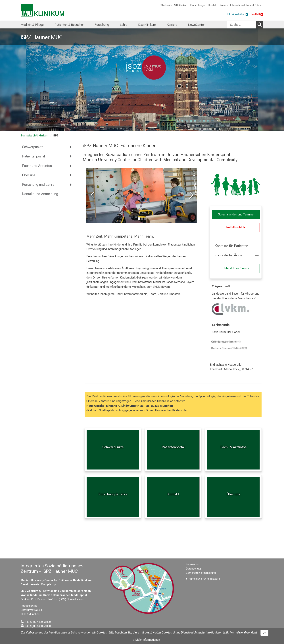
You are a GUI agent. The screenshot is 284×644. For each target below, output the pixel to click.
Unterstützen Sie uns (236, 268)
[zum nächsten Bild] (191, 196)
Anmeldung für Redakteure (204, 579)
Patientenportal (34, 156)
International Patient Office (246, 5)
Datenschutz (194, 569)
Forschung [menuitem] (102, 25)
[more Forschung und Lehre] (71, 184)
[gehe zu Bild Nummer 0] (139, 219)
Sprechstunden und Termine (236, 214)
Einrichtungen (198, 5)
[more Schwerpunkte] (71, 147)
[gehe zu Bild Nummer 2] (145, 219)
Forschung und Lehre (38, 185)
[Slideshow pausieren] (91, 219)
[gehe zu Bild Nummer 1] (142, 219)
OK (264, 633)
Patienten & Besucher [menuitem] (69, 25)
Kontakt (213, 5)
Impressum (193, 565)
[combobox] (245, 25)
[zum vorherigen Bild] (93, 196)
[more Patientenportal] (71, 156)
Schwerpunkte (33, 147)
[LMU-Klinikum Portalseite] (42, 10)
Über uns (29, 175)
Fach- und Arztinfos (37, 166)
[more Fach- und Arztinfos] (71, 166)
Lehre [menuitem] (124, 25)
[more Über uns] (71, 175)
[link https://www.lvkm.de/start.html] (236, 309)
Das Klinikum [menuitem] (147, 25)
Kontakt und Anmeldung (40, 194)
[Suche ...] (241, 25)
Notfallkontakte (236, 227)
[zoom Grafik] (236, 185)
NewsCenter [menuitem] (196, 25)
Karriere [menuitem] (172, 25)
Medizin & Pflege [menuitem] (32, 25)
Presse (224, 5)
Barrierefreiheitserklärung (201, 573)
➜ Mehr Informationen (146, 640)
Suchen (260, 24)
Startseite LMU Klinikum (174, 5)
